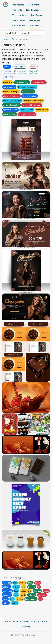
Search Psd (10, 33)
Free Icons (36, 15)
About (44, 621)
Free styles (35, 20)
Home (6, 39)
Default (7, 67)
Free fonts (17, 10)
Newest (33, 67)
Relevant (22, 72)
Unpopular (8, 77)
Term (27, 621)
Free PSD (34, 26)
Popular (34, 72)
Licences (18, 621)
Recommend (9, 72)
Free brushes (18, 20)
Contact (26, 627)
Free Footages (33, 10)
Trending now (20, 67)
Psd (13, 39)
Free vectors (18, 5)
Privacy (35, 621)
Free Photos (34, 5)
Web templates (19, 15)
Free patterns (18, 26)
